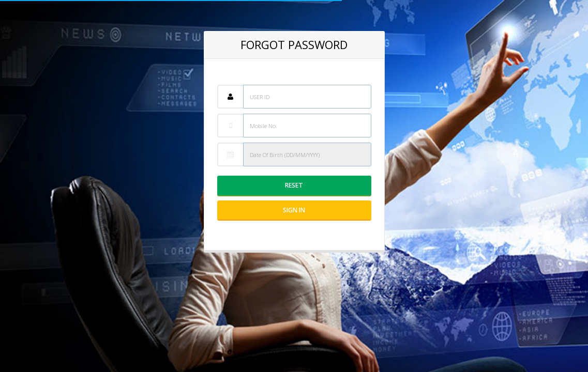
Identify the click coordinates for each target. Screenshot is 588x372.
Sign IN (294, 210)
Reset (294, 185)
